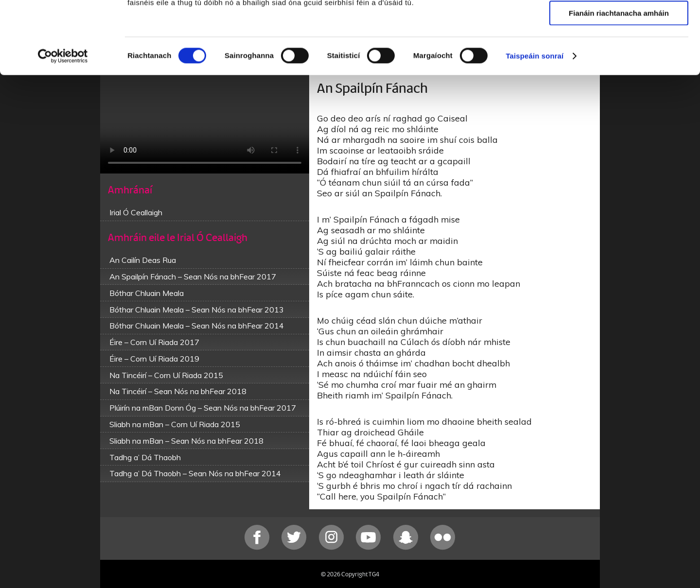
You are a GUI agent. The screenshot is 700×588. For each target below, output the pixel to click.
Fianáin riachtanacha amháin (619, 81)
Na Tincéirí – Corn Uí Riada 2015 (166, 375)
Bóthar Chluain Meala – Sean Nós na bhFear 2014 (197, 326)
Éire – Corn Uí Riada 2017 (154, 342)
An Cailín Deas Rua (143, 260)
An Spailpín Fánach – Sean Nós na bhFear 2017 (193, 277)
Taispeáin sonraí (534, 124)
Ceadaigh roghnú (619, 53)
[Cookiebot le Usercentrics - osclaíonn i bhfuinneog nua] (63, 124)
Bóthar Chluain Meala (147, 293)
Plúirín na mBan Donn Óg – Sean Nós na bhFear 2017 (203, 408)
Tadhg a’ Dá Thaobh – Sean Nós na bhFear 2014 (195, 473)
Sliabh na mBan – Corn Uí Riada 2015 (175, 424)
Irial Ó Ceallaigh (136, 212)
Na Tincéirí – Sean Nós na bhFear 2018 (178, 391)
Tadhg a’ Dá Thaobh (145, 457)
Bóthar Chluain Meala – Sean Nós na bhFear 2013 (197, 310)
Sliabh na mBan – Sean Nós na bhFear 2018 (186, 441)
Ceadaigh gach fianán (619, 24)
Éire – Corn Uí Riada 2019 (154, 359)
